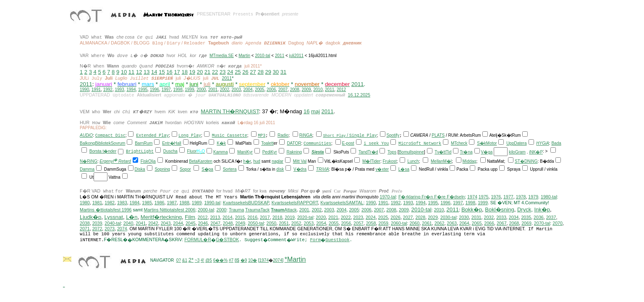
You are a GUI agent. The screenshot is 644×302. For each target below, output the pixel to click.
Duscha (170, 151)
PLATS (438, 135)
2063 (452, 223)
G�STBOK (227, 240)
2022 (346, 217)
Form (315, 240)
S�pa (207, 169)
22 (215, 72)
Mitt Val (300, 161)
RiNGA (306, 135)
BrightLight (140, 152)
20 (200, 72)
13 (147, 72)
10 (124, 72)
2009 (306, 90)
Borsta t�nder (103, 151)
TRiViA (323, 169)
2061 (427, 223)
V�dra (300, 169)
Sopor (185, 169)
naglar (277, 161)
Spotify (393, 135)
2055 (334, 223)
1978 (521, 197)
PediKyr (270, 152)
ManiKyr (245, 152)
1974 (472, 197)
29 (268, 72)
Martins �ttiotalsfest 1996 (106, 210)
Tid (449, 152)
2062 (440, 223)
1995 (143, 90)
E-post (348, 143)
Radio (283, 135)
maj (315, 111)
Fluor (192, 151)
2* (191, 260)
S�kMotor (487, 143)
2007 (283, 90)
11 (131, 72)
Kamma (220, 152)
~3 (197, 260)
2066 (489, 223)
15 (162, 72)
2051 (284, 223)
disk (280, 169)
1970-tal (388, 197)
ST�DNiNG (526, 161)
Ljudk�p (90, 217)
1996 (154, 90)
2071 (85, 229)
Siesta (318, 152)
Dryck (524, 210)
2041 (141, 223)
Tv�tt (440, 152)
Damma (87, 169)
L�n (132, 217)
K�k (221, 143)
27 (253, 72)
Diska (140, 169)
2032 (489, 217)
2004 (248, 90)
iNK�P (536, 152)
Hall (178, 143)
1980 (85, 203)
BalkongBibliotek (95, 143)
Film (190, 217)
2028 (420, 217)
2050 (272, 223)
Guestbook (338, 240)
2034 (514, 217)
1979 (533, 197)
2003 (236, 90)
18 (184, 72)
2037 (551, 217)
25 (238, 72)
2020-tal (305, 217)
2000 (201, 90)
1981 (97, 203)
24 (230, 72)
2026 (395, 217)
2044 (178, 223)
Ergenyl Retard (115, 161)
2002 (225, 90)
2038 (85, 223)
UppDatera (516, 143)
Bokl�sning (499, 210)
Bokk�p (472, 210)
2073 (110, 229)
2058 (371, 223)
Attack (284, 210)
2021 (333, 217)
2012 (341, 90)
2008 (295, 90)
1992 (108, 90)
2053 (309, 223)
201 (416, 210)
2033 (501, 217)
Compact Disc (110, 136)
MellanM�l (441, 161)
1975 (484, 197)
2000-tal (206, 210)
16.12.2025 (359, 95)
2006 (271, 90)
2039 (97, 223)
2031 (476, 217)
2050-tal (256, 223)
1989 (197, 203)
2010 (318, 90)
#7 (231, 260)
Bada (556, 143)
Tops (392, 152)
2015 (240, 217)
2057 (359, 223)
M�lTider (371, 161)
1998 (178, 90)
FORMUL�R (198, 240)
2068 (514, 223)
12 (139, 72)
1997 (166, 90)
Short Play (334, 135)
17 (177, 72)
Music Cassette (230, 136)
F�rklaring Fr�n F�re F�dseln (432, 197)
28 (260, 72)
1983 (122, 203)
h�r (247, 161)
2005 (259, 90)
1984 (135, 203)
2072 (97, 229)
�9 (244, 260)
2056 (346, 223)
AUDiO (86, 135)
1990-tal (212, 203)
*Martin (295, 259)
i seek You (376, 144)
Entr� (168, 143)
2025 (383, 217)
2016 (252, 217)
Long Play (190, 136)
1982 (110, 203)
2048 (228, 223)
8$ (237, 260)
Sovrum (118, 143)
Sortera (230, 169)
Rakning (294, 152)
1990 (84, 90)
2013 (215, 217)
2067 (502, 223)
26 (245, 72)
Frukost (390, 161)
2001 (213, 90)
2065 (477, 223)
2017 (265, 217)
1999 (189, 90)
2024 (371, 217)
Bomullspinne (411, 152)
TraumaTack (257, 210)
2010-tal (262, 56)
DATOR (294, 143)
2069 (526, 223)
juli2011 (296, 56)
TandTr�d (368, 152)
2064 (464, 223)
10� (253, 260)
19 (192, 72)
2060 (414, 223)
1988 (184, 203)
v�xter (382, 169)
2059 (383, 223)
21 (207, 72)
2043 (166, 223)
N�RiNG (89, 161)
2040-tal (113, 223)
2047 (215, 223)
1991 (96, 90)
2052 (296, 223)
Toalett (267, 143)
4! (202, 260)
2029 (433, 217)
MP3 (262, 136)
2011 (280, 56)
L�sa (404, 169)
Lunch (413, 161)
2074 (122, 229)
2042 (153, 223)
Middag (470, 161)
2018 (277, 217)
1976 (496, 197)
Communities (317, 144)
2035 (526, 217)
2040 (128, 223)
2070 (558, 223)
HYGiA (543, 143)
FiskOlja (148, 161)
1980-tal (549, 197)
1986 (160, 203)
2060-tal (399, 223)
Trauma (236, 210)
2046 (203, 223)
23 (223, 72)
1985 (147, 203)
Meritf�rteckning (161, 217)
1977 (508, 197)
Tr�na (466, 152)
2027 (408, 217)
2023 (358, 217)
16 (169, 72)
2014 (228, 217)
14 (154, 72)
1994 (131, 90)
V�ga (487, 152)
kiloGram (517, 152)
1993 (119, 90)
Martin (244, 56)
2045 (191, 223)
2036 (539, 217)
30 (276, 72)
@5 (209, 260)
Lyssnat (114, 217)
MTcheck (459, 143)
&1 (185, 260)
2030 (464, 217)
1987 (172, 203)
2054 (321, 223)
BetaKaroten (201, 161)
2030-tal (449, 217)
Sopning (162, 169)
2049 (240, 223)
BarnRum (144, 143)
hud (257, 161)
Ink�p (542, 210)
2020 (321, 217)
